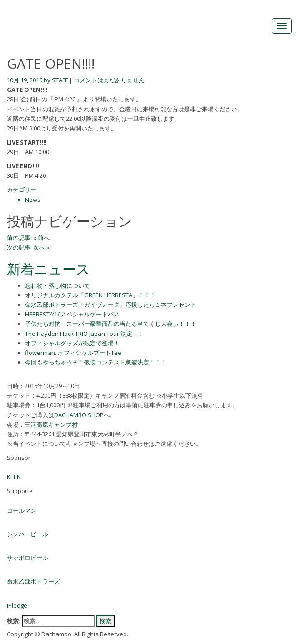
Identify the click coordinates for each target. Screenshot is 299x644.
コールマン (22, 510)
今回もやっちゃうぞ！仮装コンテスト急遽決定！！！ (96, 362)
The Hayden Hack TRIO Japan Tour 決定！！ (85, 334)
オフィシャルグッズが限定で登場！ (72, 343)
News (33, 200)
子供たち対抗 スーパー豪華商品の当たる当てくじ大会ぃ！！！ (111, 324)
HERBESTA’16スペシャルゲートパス (72, 314)
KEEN (14, 477)
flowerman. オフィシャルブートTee (73, 353)
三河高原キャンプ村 (51, 424)
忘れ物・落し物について (57, 285)
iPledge (17, 605)
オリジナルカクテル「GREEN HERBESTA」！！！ (90, 295)
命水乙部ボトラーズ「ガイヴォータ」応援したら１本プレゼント (111, 305)
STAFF (60, 80)
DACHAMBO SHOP (79, 415)
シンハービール (27, 534)
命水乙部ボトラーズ (33, 581)
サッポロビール (27, 558)
